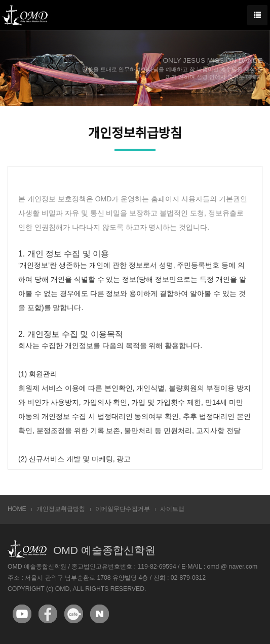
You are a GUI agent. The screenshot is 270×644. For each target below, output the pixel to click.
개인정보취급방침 (61, 509)
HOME (17, 509)
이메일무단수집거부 (123, 509)
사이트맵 (172, 509)
